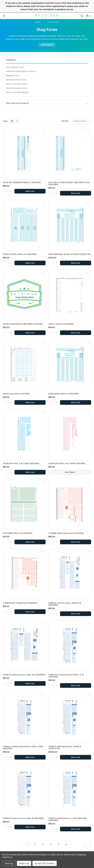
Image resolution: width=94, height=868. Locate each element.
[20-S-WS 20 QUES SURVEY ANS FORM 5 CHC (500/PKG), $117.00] (70, 153)
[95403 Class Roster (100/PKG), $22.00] (24, 365)
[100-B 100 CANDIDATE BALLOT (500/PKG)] (8, 191)
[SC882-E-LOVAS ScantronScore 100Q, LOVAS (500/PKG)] (8, 757)
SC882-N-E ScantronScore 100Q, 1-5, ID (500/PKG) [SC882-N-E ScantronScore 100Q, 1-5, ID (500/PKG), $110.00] (66, 676)
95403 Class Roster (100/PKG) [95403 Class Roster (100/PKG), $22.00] (16, 394)
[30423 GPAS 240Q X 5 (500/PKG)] (54, 402)
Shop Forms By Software (17, 92)
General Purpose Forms (17, 88)
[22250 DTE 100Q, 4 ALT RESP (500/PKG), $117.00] (70, 434)
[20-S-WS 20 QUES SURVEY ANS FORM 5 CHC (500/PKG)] (54, 193)
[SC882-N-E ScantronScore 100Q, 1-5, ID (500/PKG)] (54, 685)
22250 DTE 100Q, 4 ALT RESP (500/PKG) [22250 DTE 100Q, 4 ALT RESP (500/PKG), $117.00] (67, 464)
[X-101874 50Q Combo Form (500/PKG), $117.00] (24, 574)
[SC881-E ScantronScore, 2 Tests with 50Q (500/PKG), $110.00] (70, 789)
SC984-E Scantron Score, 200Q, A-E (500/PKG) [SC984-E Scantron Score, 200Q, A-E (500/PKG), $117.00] (65, 604)
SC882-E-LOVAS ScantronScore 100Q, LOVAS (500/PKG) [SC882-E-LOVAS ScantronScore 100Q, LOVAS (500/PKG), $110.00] (23, 748)
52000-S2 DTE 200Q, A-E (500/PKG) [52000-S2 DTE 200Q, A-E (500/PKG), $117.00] (20, 254)
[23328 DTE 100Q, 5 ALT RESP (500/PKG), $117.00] (24, 434)
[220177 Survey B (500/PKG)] (54, 333)
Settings (9, 863)
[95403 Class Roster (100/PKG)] (8, 402)
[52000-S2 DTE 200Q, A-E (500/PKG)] (8, 263)
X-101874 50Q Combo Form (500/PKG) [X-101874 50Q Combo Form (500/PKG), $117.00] (20, 603)
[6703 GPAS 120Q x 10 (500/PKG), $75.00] (24, 504)
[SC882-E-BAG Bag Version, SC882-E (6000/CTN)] (54, 757)
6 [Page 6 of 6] (66, 845)
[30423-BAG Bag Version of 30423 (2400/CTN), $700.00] (70, 225)
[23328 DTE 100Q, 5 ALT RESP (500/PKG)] (8, 472)
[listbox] (81, 121)
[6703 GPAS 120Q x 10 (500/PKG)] (8, 542)
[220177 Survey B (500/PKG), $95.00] (70, 295)
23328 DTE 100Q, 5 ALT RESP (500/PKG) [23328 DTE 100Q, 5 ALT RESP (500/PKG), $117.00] (21, 464)
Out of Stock (70, 472)
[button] (47, 103)
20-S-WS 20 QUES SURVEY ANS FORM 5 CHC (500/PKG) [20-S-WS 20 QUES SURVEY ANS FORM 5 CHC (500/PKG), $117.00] (69, 184)
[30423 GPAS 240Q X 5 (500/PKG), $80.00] (70, 365)
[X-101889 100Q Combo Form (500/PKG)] (54, 542)
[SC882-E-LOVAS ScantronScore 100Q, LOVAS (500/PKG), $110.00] (24, 717)
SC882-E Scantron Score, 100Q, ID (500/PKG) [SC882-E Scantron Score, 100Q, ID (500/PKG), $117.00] (23, 818)
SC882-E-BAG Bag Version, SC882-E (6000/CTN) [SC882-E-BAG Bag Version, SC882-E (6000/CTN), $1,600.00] (65, 748)
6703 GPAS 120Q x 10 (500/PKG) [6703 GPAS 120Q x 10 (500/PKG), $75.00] (18, 533)
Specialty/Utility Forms (16, 80)
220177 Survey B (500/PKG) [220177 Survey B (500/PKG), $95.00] (61, 324)
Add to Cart (30, 191)
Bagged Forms (13, 75)
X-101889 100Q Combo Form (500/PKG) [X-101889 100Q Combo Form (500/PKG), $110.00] (66, 533)
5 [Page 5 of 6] (58, 845)
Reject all (24, 863)
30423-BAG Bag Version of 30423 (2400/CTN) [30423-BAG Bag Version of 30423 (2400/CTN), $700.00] (70, 254)
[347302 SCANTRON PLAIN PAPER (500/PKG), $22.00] (24, 295)
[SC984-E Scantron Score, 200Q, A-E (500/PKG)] (54, 614)
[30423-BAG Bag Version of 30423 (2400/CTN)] (54, 263)
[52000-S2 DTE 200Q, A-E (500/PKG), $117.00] (24, 225)
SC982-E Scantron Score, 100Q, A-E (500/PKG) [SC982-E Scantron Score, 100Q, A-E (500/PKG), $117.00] (24, 675)
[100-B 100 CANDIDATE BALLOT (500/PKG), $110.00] (24, 153)
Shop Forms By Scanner (17, 84)
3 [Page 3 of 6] (43, 845)
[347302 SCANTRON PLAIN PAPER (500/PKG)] (8, 333)
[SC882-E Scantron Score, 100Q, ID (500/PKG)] (8, 827)
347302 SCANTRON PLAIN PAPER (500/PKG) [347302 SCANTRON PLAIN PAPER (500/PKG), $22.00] (23, 324)
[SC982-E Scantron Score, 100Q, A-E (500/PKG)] (8, 683)
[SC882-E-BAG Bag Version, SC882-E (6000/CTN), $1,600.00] (70, 717)
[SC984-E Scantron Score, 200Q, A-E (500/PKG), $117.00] (70, 574)
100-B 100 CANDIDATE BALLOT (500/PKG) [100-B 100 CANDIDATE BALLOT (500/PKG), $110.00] (22, 183)
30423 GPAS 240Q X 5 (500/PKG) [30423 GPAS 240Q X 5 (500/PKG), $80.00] (64, 394)
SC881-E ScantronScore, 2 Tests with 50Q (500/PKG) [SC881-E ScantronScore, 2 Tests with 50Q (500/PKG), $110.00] (67, 819)
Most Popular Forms (15, 67)
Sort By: (65, 121)
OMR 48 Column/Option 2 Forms (21, 71)
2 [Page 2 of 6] (35, 845)
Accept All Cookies (45, 863)
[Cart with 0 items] (89, 16)
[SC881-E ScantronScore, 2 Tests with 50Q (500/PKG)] (54, 829)
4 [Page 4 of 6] (51, 845)
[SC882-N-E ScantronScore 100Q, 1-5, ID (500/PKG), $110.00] (70, 646)
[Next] (88, 845)
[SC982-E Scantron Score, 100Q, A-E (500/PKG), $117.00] (24, 646)
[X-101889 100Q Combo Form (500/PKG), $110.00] (70, 504)
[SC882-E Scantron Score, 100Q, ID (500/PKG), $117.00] (24, 789)
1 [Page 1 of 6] (27, 845)
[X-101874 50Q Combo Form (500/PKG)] (8, 612)
